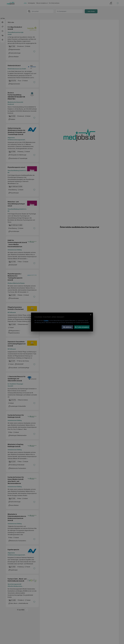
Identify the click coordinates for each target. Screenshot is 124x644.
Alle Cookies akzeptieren (82, 327)
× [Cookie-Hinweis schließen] (91, 315)
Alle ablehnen (67, 327)
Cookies (46, 321)
